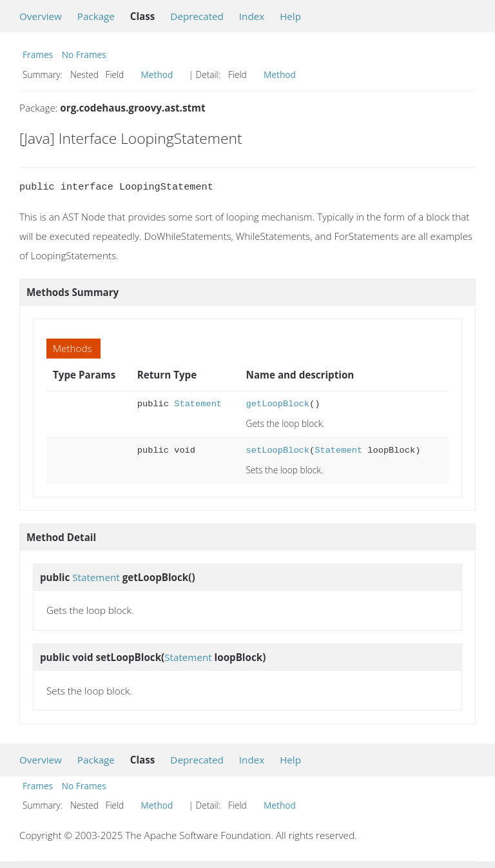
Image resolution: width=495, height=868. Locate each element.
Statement (198, 404)
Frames (38, 54)
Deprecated (197, 16)
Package (96, 16)
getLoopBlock (278, 404)
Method (157, 74)
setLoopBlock (278, 450)
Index (252, 16)
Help (290, 16)
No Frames (84, 54)
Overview (41, 16)
